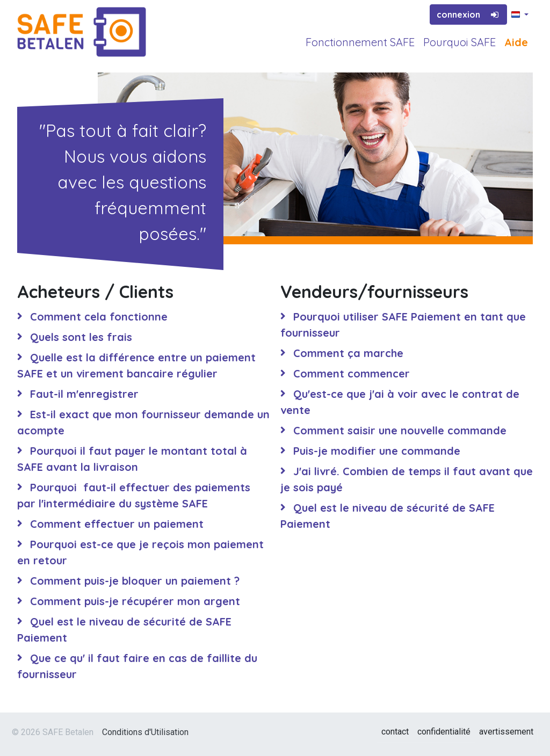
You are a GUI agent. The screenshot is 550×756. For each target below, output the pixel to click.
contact (395, 732)
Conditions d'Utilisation (145, 732)
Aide (516, 42)
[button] (520, 15)
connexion (468, 14)
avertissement (506, 732)
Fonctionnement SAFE (360, 42)
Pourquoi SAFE (459, 42)
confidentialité (444, 732)
